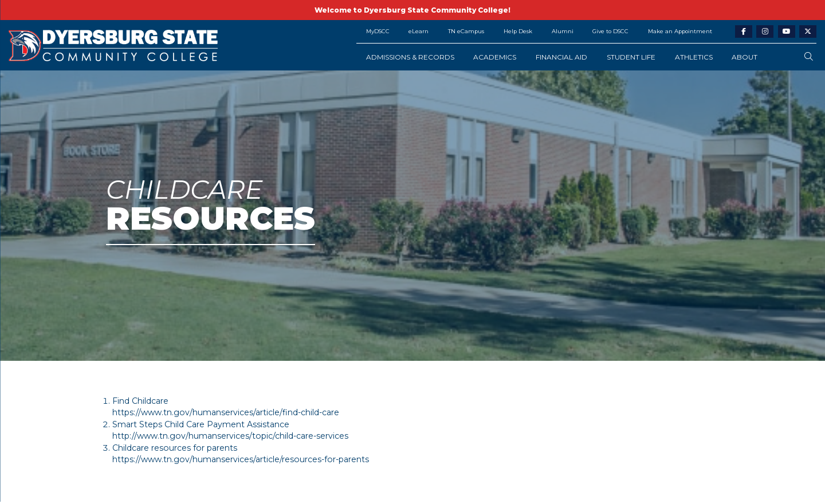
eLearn (419, 31)
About (745, 57)
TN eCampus (466, 31)
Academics (495, 57)
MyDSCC (378, 31)
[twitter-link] (808, 32)
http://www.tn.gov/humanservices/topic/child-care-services (230, 436)
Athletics (694, 57)
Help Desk (518, 31)
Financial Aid (561, 57)
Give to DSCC (610, 31)
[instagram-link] (765, 32)
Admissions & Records (410, 57)
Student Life (631, 57)
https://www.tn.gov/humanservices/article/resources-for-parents (241, 459)
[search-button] (809, 57)
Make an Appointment (680, 31)
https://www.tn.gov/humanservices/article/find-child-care (226, 412)
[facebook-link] (744, 32)
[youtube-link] (787, 32)
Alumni (563, 31)
